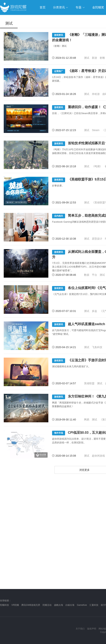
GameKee (82, 605)
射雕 (102, 58)
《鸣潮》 (97, 166)
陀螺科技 (4, 605)
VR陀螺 (15, 605)
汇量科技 (94, 605)
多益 (94, 311)
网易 (87, 420)
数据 (87, 275)
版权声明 (92, 629)
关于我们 (80, 629)
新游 (94, 58)
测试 (87, 58)
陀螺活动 (47, 605)
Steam (96, 130)
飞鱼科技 (97, 347)
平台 (94, 275)
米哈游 (96, 94)
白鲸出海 (70, 605)
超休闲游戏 (98, 456)
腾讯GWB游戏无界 (31, 605)
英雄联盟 (89, 383)
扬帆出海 (59, 605)
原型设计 (97, 239)
